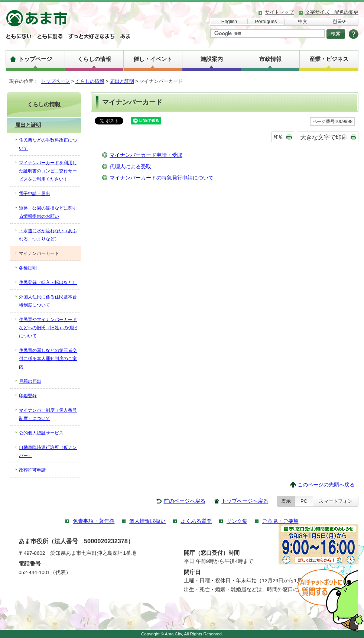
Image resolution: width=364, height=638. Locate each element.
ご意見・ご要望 (280, 521)
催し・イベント (153, 59)
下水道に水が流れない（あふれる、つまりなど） (48, 235)
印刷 (279, 137)
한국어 (340, 21)
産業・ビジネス (329, 59)
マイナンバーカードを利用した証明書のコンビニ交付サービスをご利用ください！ (48, 171)
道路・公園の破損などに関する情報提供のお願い (48, 212)
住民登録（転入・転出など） (48, 282)
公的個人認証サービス (41, 433)
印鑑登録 (28, 396)
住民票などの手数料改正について (48, 144)
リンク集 (237, 521)
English (229, 21)
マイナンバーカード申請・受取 (146, 155)
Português (266, 21)
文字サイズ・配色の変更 (332, 12)
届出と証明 (122, 81)
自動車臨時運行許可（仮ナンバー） (48, 451)
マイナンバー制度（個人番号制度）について (48, 414)
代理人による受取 (130, 167)
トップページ (35, 59)
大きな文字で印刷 (324, 137)
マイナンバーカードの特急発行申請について (162, 178)
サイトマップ (279, 12)
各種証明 (28, 268)
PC (304, 501)
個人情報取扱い (147, 521)
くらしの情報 (94, 59)
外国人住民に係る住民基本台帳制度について (48, 301)
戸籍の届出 (30, 381)
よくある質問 (196, 521)
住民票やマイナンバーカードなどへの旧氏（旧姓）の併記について (48, 328)
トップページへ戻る (245, 501)
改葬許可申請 (32, 470)
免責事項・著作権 (94, 521)
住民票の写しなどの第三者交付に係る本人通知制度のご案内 (48, 359)
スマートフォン (336, 501)
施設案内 (212, 59)
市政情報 (270, 59)
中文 (303, 21)
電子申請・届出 (35, 194)
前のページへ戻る (185, 501)
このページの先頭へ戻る (326, 485)
